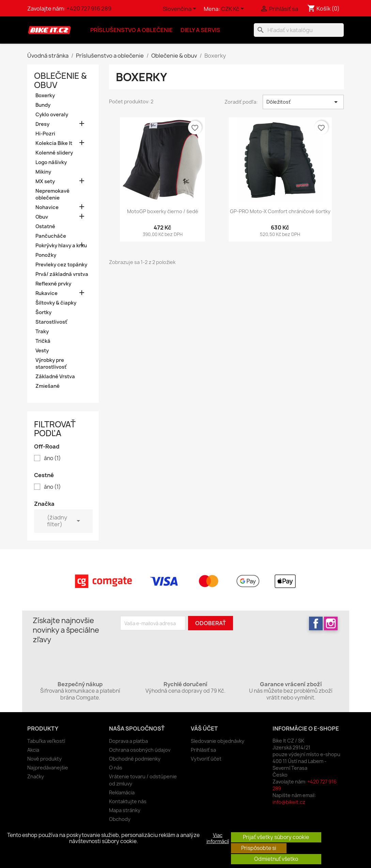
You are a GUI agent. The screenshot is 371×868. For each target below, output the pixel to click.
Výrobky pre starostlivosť (51, 364)
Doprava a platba (128, 741)
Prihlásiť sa (203, 750)
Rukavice (47, 293)
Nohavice (47, 207)
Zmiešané (48, 386)
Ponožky (46, 255)
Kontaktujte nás (128, 801)
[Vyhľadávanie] (299, 30)
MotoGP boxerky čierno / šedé (163, 211)
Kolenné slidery (54, 153)
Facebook (316, 623)
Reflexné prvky (53, 284)
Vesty (42, 351)
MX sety (45, 181)
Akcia (33, 750)
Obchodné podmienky (135, 759)
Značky (36, 776)
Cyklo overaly (52, 115)
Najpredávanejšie (48, 768)
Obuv (42, 217)
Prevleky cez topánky (61, 265)
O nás (116, 768)
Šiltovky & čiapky (56, 303)
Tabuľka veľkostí (46, 741)
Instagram (331, 623)
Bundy (43, 105)
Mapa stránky (125, 810)
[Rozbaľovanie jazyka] (181, 9)
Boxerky (45, 95)
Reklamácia (122, 792)
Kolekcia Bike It (54, 143)
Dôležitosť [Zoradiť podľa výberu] (303, 102)
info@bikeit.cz (289, 802)
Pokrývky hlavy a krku (61, 246)
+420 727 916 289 (89, 9)
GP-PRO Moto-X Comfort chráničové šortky (280, 211)
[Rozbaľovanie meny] (234, 9)
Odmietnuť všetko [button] (276, 859)
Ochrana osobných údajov (140, 750)
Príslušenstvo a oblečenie (132, 30)
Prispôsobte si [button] (259, 848)
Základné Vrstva (55, 377)
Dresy (42, 124)
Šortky (43, 312)
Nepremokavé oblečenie (52, 194)
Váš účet (204, 729)
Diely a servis (200, 30)
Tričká (43, 341)
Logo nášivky (51, 162)
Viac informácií (218, 838)
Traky (42, 332)
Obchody (120, 819)
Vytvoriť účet (206, 759)
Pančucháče (51, 236)
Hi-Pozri (45, 134)
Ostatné (45, 226)
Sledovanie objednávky (218, 741)
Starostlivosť (51, 322)
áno (52, 458)
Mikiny (43, 172)
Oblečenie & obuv (60, 80)
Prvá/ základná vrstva (62, 274)
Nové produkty (44, 759)
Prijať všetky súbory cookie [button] (276, 837)
